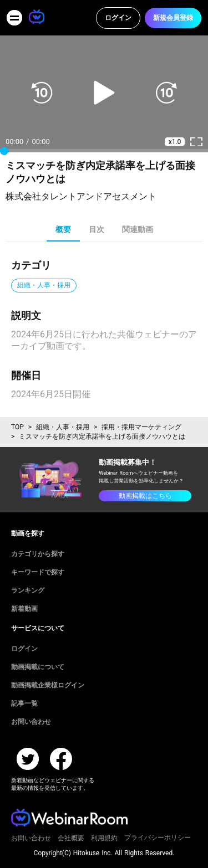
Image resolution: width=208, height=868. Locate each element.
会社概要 (71, 838)
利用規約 (104, 838)
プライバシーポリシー (158, 838)
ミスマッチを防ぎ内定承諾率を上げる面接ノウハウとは (102, 436)
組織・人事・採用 (63, 427)
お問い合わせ (31, 838)
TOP (17, 427)
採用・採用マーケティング (141, 427)
